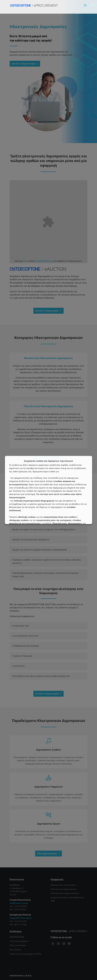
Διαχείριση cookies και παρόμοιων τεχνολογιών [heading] (48, 461)
